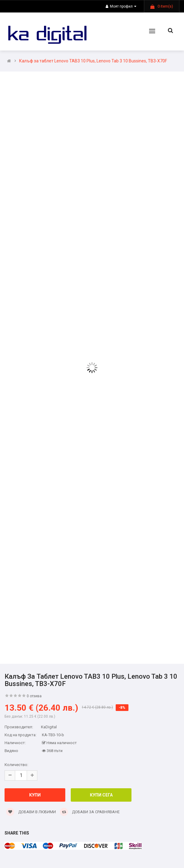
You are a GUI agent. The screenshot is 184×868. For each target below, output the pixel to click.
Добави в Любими (31, 812)
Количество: (16, 765)
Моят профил (121, 6)
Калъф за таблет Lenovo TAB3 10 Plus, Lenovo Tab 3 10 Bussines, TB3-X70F (93, 61)
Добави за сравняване (90, 812)
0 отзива (34, 696)
